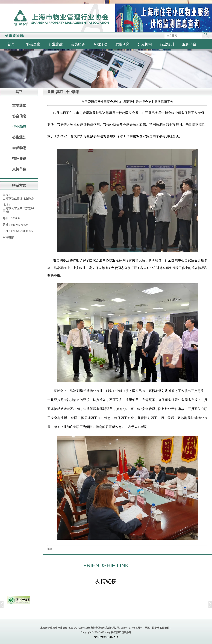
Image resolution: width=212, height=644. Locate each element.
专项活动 (100, 44)
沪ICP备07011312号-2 (106, 637)
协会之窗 (33, 44)
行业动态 (19, 127)
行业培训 (167, 44)
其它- (60, 92)
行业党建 (56, 44)
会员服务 (78, 44)
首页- (51, 92)
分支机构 (145, 44)
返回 (50, 549)
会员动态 (19, 148)
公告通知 (19, 137)
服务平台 (189, 44)
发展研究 (122, 44)
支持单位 (19, 169)
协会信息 (19, 116)
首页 (11, 44)
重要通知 (19, 105)
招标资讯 (19, 158)
